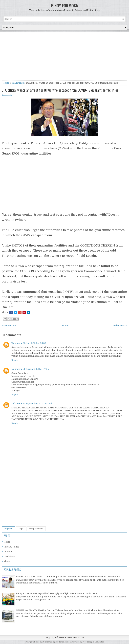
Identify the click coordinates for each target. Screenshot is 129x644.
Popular (8, 529)
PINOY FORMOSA (65, 5)
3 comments (7, 95)
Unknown (17, 343)
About (7, 561)
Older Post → (120, 325)
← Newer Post (9, 325)
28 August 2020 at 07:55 (36, 369)
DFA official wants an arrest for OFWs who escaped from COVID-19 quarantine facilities (60, 90)
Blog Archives (36, 529)
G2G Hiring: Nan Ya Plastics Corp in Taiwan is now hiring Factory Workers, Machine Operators (68, 610)
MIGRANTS (18, 83)
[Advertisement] (64, 57)
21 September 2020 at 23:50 (38, 403)
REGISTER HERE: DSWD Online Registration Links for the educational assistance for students (68, 577)
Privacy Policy (12, 547)
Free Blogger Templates (93, 642)
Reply (15, 360)
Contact (8, 552)
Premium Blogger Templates (55, 642)
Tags (21, 529)
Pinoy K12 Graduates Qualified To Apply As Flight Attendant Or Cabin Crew (57, 593)
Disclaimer (10, 556)
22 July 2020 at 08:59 (34, 343)
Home (6, 83)
